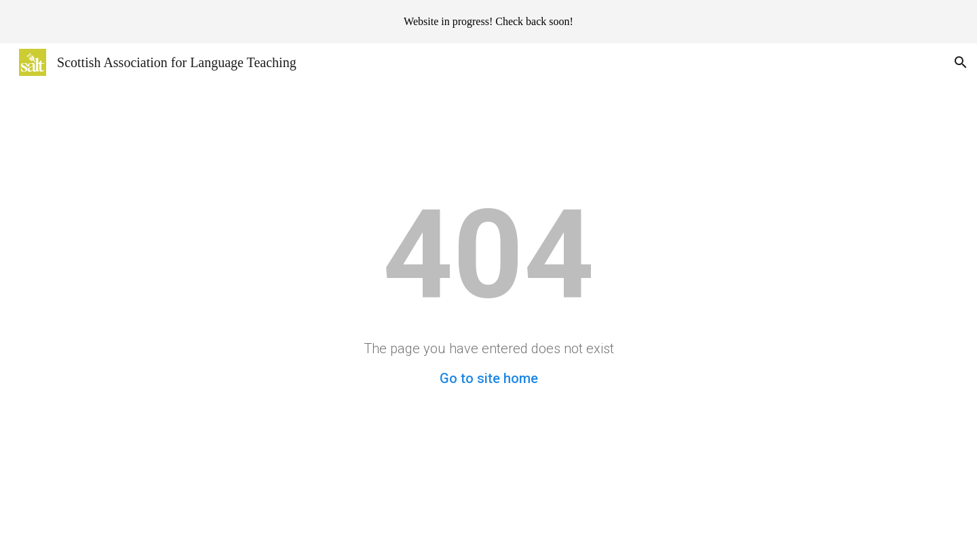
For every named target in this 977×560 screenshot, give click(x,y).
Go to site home (489, 378)
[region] (488, 22)
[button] (961, 62)
